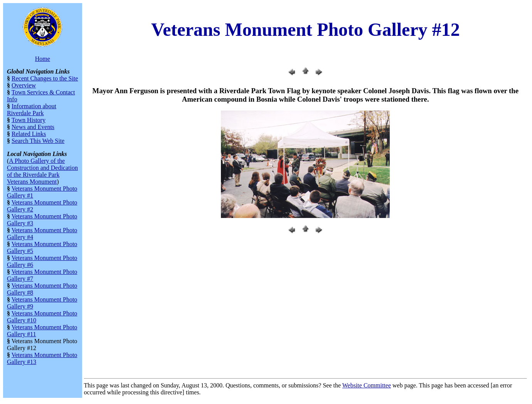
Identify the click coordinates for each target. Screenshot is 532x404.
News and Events (33, 127)
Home (43, 59)
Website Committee (367, 385)
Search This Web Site (38, 141)
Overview (24, 85)
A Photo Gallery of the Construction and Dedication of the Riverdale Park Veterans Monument (42, 171)
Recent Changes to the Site (45, 78)
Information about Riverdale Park (32, 110)
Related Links (29, 134)
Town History (29, 120)
